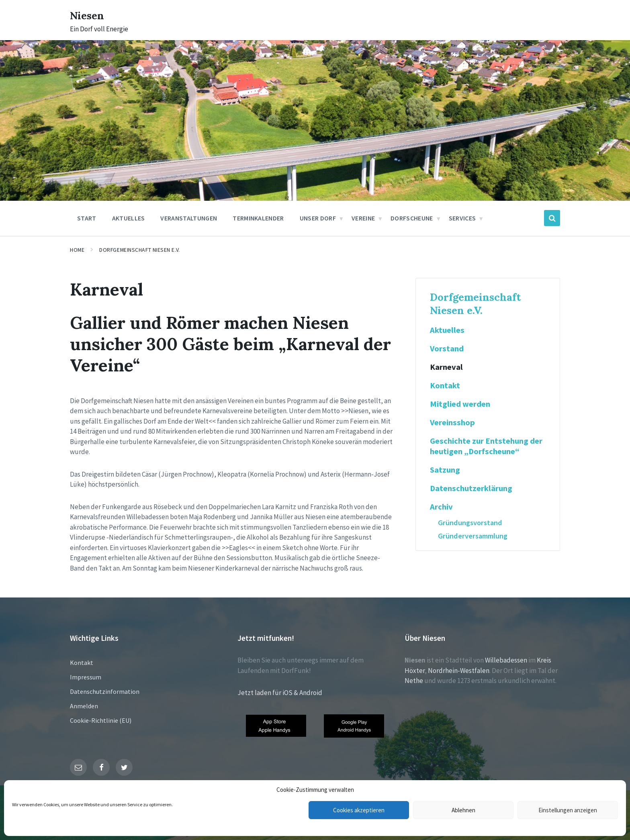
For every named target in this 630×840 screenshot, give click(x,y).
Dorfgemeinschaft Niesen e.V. (139, 250)
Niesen (90, 15)
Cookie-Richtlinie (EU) (101, 720)
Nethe (414, 681)
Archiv (441, 507)
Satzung (445, 470)
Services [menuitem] (462, 218)
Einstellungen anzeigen (568, 810)
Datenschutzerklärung (471, 488)
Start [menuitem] (87, 218)
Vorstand (447, 349)
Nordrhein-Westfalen (459, 671)
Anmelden (84, 706)
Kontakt (445, 385)
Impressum (86, 677)
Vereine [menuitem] (363, 218)
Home (77, 250)
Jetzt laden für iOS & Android (280, 693)
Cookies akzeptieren (359, 810)
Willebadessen (506, 660)
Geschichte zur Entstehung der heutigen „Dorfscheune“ (486, 446)
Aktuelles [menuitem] (129, 218)
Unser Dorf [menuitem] (318, 218)
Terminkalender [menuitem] (258, 218)
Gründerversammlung (473, 536)
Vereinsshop (452, 422)
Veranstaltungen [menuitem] (189, 218)
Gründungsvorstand (470, 523)
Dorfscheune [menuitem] (412, 218)
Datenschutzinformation (105, 691)
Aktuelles (447, 330)
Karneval (446, 367)
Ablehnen (463, 810)
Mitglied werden (460, 404)
